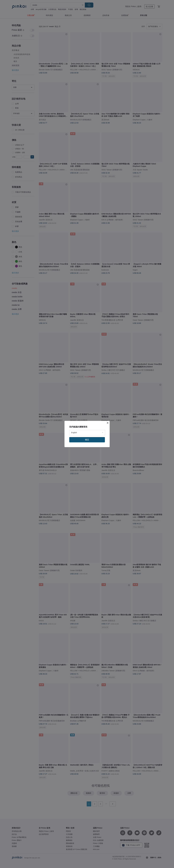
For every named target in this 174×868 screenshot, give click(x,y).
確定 (87, 440)
